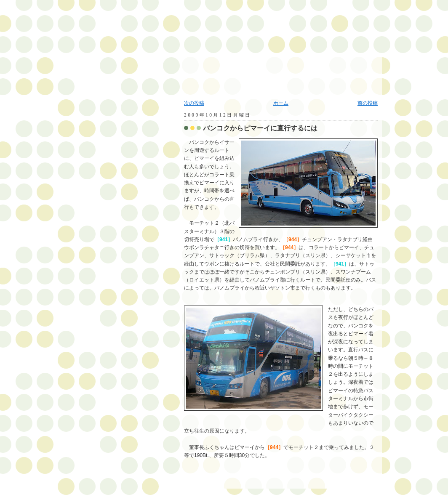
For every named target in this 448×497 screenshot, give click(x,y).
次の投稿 (194, 103)
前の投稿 (368, 103)
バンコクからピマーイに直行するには (260, 128)
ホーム (281, 103)
